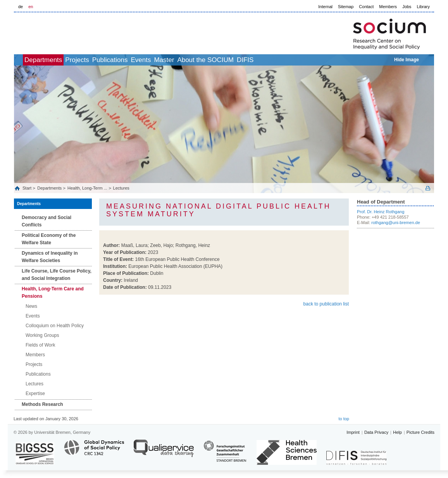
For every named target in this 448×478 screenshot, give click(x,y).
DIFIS (309, 60)
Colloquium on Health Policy (55, 326)
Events (179, 60)
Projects (98, 60)
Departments (56, 60)
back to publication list (326, 304)
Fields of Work (40, 345)
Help (397, 432)
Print (428, 188)
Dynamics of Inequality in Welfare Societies (50, 257)
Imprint (353, 432)
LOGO (73, 32)
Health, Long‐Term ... (87, 188)
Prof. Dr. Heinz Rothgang (381, 212)
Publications (140, 60)
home (23, 60)
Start (28, 188)
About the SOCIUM (261, 60)
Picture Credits (420, 432)
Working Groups (42, 335)
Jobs (407, 7)
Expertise (35, 393)
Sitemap (346, 7)
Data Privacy (376, 432)
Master (211, 60)
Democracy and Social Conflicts (47, 221)
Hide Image (407, 60)
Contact (366, 7)
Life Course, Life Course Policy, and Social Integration (57, 275)
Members (388, 7)
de (21, 7)
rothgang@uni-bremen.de (396, 223)
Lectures (121, 188)
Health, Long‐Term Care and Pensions (53, 292)
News (31, 306)
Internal (325, 7)
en (31, 7)
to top (344, 419)
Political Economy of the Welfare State (49, 239)
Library (423, 7)
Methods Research (42, 404)
